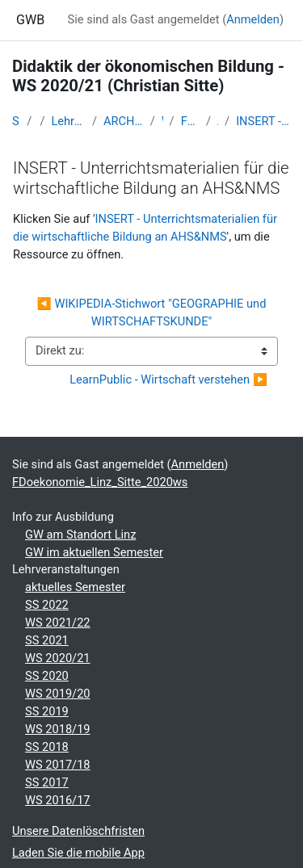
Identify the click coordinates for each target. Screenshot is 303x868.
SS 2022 (47, 605)
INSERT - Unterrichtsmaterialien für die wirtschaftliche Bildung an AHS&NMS (263, 121)
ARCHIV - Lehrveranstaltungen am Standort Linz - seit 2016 (124, 121)
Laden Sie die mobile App (78, 853)
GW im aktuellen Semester (94, 552)
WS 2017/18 (58, 765)
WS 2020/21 (58, 658)
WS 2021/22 (58, 623)
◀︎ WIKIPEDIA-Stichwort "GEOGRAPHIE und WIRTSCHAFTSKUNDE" (153, 312)
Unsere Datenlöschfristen (78, 831)
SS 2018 (47, 747)
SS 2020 (47, 676)
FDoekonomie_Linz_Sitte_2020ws (190, 121)
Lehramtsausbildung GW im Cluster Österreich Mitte (68, 121)
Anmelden (253, 19)
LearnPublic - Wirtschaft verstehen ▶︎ (168, 379)
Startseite (16, 121)
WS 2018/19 (58, 729)
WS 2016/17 (58, 800)
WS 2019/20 (58, 694)
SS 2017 (47, 782)
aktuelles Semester (75, 587)
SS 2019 (47, 711)
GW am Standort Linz (80, 535)
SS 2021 (47, 640)
